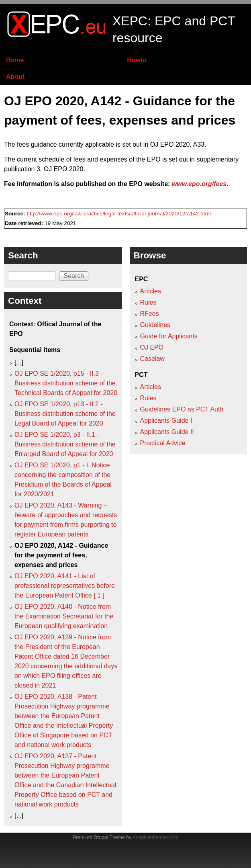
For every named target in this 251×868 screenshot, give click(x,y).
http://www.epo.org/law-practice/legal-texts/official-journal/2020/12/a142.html (118, 214)
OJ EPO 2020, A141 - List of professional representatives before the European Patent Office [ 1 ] (65, 586)
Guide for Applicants (169, 336)
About (15, 77)
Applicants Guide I (166, 421)
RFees (150, 314)
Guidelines (155, 325)
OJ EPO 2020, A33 (177, 144)
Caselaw (152, 359)
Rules (148, 302)
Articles (151, 291)
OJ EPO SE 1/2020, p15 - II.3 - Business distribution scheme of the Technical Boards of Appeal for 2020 (66, 383)
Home (15, 60)
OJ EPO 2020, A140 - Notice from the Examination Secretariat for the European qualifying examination (64, 616)
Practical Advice (163, 443)
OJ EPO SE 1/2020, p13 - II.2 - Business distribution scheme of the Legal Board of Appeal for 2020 (65, 414)
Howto (137, 60)
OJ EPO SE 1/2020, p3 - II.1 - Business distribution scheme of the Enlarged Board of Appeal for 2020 (65, 444)
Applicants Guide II (167, 432)
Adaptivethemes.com (155, 837)
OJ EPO (152, 347)
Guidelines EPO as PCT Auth (182, 409)
